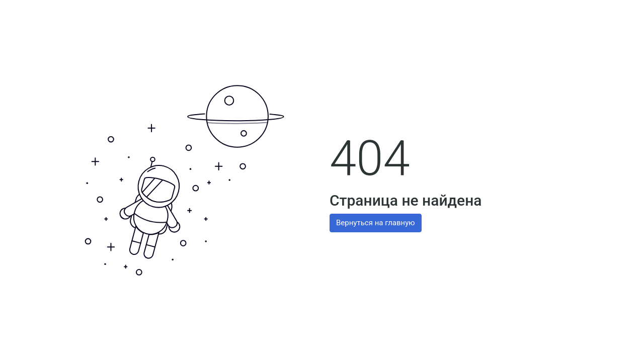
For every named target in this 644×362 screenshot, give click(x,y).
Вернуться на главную (376, 223)
